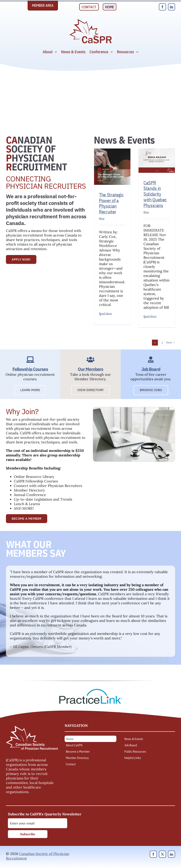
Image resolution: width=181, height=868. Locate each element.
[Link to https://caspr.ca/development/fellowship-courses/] (30, 360)
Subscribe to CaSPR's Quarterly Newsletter (45, 814)
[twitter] (162, 854)
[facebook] (162, 7)
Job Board (151, 369)
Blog (102, 218)
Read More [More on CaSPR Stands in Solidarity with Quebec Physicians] (150, 316)
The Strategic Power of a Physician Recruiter (111, 203)
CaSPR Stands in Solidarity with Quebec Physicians (155, 194)
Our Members (90, 369)
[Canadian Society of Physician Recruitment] (90, 20)
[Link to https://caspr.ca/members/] (90, 360)
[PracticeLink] (90, 690)
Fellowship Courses (30, 369)
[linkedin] (172, 7)
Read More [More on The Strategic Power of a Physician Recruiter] (106, 313)
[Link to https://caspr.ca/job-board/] (151, 360)
